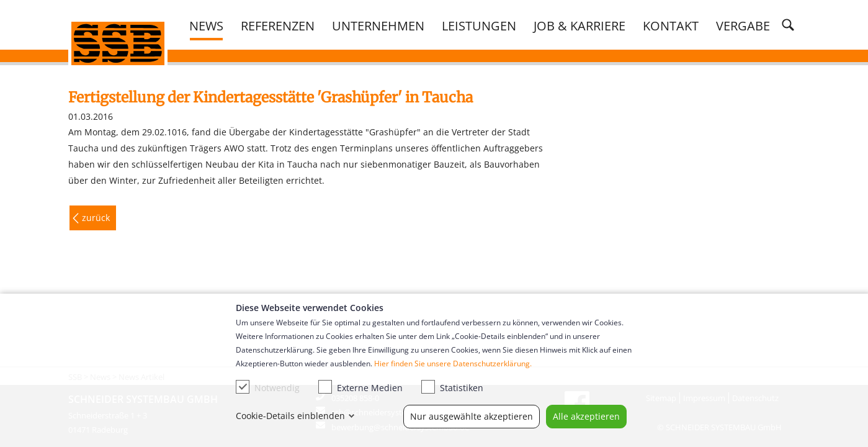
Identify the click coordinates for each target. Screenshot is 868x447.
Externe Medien (360, 387)
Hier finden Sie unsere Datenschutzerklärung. (453, 363)
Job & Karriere (579, 25)
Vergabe (743, 25)
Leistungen (479, 25)
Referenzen (278, 25)
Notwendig (268, 387)
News (206, 25)
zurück (96, 218)
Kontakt (671, 25)
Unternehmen (378, 25)
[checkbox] (243, 387)
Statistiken (452, 387)
